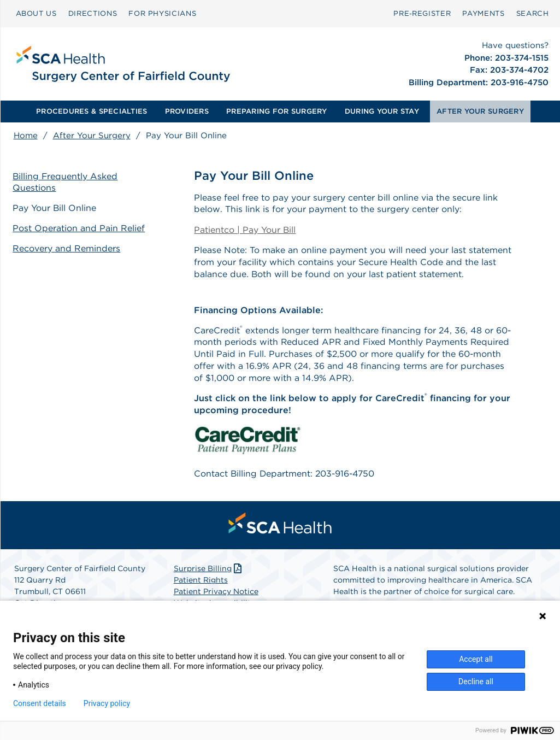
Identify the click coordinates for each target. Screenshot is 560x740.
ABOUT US (36, 13)
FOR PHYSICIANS (162, 13)
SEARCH (533, 13)
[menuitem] (36, 14)
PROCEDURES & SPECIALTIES (92, 111)
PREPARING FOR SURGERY (276, 111)
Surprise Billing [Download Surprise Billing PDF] (209, 571)
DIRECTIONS (93, 13)
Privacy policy (107, 703)
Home (26, 136)
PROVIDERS (187, 111)
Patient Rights (201, 583)
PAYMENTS (483, 13)
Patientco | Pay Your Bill (245, 230)
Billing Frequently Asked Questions (67, 182)
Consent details (40, 703)
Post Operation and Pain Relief (80, 228)
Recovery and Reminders (67, 248)
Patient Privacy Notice (216, 594)
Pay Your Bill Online (56, 208)
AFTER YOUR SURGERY (480, 111)
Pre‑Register (422, 13)
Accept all (476, 659)
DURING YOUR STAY (382, 111)
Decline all (476, 682)
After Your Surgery (92, 136)
